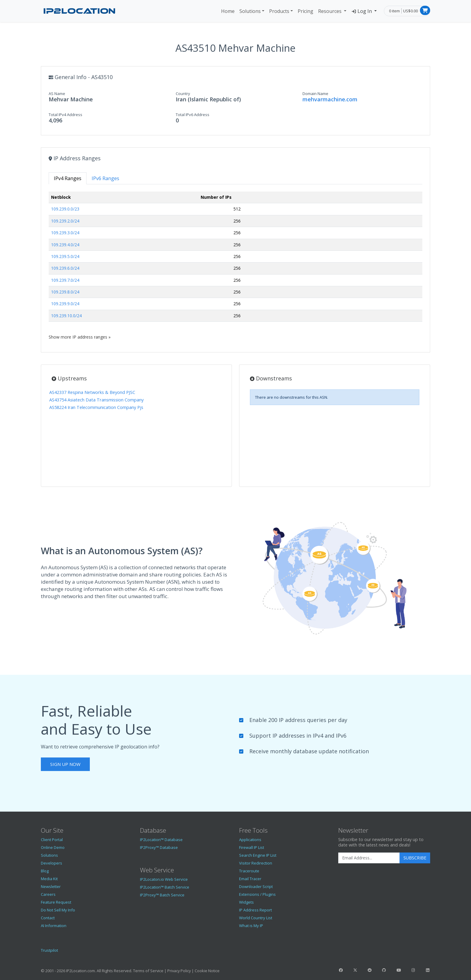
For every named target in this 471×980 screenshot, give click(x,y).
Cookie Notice (207, 971)
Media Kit (49, 879)
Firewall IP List (252, 847)
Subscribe (415, 858)
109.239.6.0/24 (65, 268)
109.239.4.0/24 (65, 245)
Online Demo (53, 847)
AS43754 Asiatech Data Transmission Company (96, 400)
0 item (394, 11)
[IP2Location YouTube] (399, 970)
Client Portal (52, 840)
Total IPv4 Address (65, 115)
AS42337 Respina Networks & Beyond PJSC (92, 392)
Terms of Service (148, 971)
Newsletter (51, 886)
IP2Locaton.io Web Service (164, 879)
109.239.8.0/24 (65, 292)
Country (183, 94)
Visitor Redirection (256, 863)
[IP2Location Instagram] (413, 970)
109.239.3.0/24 (65, 233)
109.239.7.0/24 (65, 280)
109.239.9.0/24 (65, 304)
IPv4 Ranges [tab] (68, 178)
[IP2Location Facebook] (341, 970)
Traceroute (249, 871)
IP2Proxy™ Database (159, 847)
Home (228, 11)
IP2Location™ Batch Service (165, 887)
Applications (250, 840)
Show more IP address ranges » (80, 337)
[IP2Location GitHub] (384, 970)
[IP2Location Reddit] (370, 970)
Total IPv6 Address (193, 115)
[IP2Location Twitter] (355, 970)
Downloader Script (256, 886)
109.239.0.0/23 (65, 209)
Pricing (305, 11)
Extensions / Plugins (257, 894)
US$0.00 (410, 11)
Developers (52, 863)
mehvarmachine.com (330, 99)
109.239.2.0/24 (65, 221)
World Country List (256, 918)
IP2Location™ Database (161, 840)
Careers (48, 894)
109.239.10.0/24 (66, 316)
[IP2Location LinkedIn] (428, 970)
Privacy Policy (179, 971)
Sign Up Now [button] (65, 764)
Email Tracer (250, 879)
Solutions (250, 11)
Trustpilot (49, 950)
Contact (48, 918)
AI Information (54, 926)
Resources (330, 11)
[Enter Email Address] (369, 858)
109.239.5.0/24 (65, 256)
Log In (362, 11)
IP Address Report (255, 910)
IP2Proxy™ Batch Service (162, 895)
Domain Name (315, 94)
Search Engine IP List (258, 855)
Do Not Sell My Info (58, 910)
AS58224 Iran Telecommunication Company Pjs (96, 407)
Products (279, 11)
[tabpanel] (235, 266)
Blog (45, 871)
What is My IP (251, 926)
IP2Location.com (81, 971)
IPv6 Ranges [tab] (105, 178)
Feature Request (56, 902)
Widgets (246, 902)
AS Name (57, 94)
